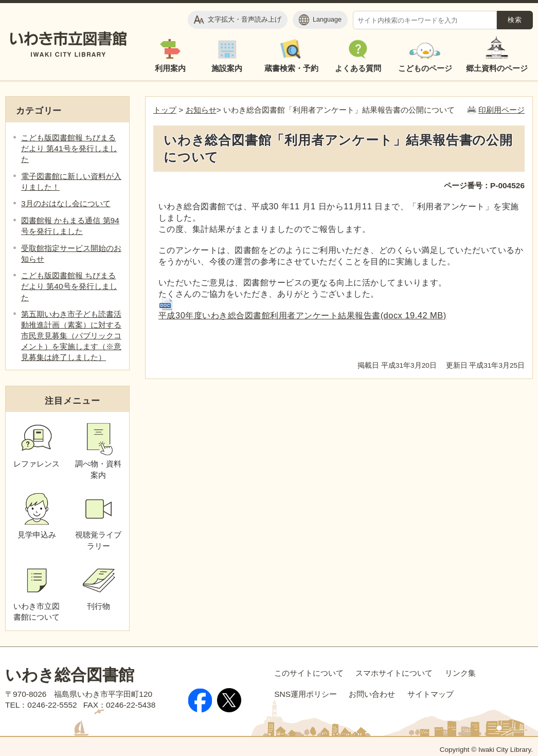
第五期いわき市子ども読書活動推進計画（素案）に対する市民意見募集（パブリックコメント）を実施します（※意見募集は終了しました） (71, 336)
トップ (165, 110)
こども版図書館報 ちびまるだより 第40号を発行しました (69, 286)
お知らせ (201, 110)
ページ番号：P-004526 (484, 185)
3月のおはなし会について (66, 203)
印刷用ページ (501, 110)
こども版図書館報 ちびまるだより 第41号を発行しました (69, 148)
